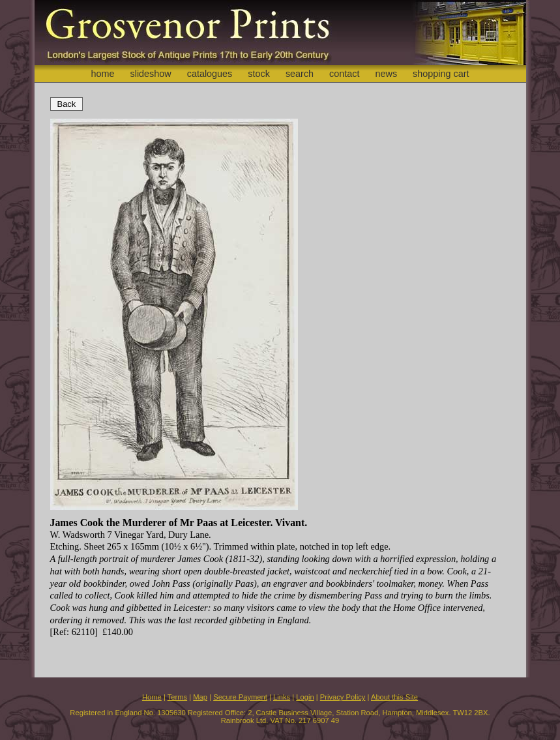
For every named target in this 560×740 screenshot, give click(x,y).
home (102, 74)
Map (200, 697)
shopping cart (441, 74)
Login (305, 697)
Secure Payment (240, 697)
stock (259, 74)
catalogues (210, 74)
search (300, 74)
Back (67, 104)
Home (152, 697)
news (387, 74)
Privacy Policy (343, 697)
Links (282, 697)
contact (344, 74)
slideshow (150, 74)
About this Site (394, 697)
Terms (177, 697)
